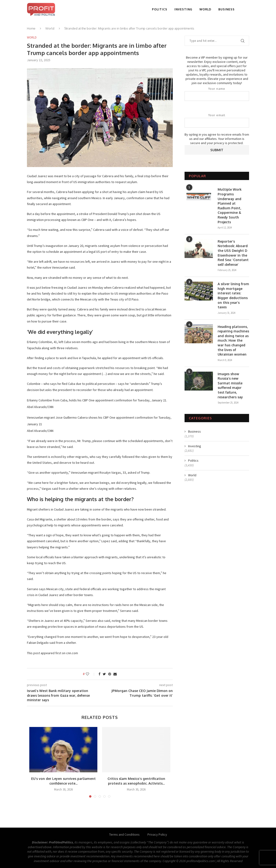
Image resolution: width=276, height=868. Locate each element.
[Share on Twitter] (104, 674)
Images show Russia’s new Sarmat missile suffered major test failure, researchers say (230, 385)
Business (226, 9)
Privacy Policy (157, 834)
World (205, 9)
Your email (217, 120)
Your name (217, 94)
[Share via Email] (115, 674)
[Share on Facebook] (99, 674)
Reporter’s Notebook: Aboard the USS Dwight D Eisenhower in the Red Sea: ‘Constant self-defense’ (233, 253)
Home (31, 28)
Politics (160, 9)
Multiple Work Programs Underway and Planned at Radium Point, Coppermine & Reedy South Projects (230, 206)
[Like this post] (91, 674)
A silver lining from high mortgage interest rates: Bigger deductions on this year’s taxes (233, 295)
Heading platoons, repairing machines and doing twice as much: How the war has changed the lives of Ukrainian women (233, 341)
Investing (183, 9)
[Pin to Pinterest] (110, 674)
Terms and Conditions (124, 834)
